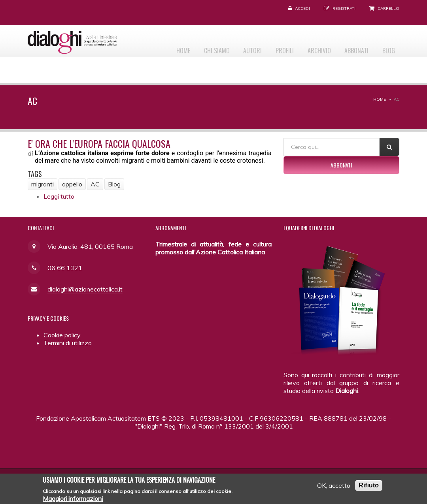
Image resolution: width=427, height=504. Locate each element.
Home (162, 48)
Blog (387, 48)
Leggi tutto (59, 196)
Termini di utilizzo (68, 343)
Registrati (344, 8)
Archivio (311, 48)
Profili (273, 48)
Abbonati (352, 48)
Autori (238, 48)
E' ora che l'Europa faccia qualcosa (99, 143)
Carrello (388, 8)
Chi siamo (199, 48)
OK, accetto (334, 488)
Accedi (302, 8)
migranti (43, 184)
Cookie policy (62, 335)
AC (95, 184)
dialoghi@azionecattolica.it (85, 289)
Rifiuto (369, 488)
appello (72, 184)
